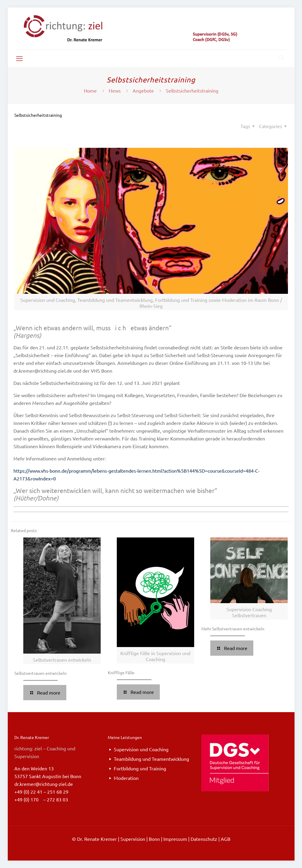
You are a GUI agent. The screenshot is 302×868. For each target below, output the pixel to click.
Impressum (175, 839)
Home (90, 90)
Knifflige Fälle (121, 672)
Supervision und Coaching (141, 749)
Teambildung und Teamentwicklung (151, 759)
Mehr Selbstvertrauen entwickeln (233, 629)
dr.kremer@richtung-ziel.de (44, 784)
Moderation (126, 778)
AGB (226, 839)
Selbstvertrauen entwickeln (40, 673)
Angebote (143, 90)
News (115, 90)
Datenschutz (204, 839)
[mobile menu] (19, 58)
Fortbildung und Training (140, 768)
